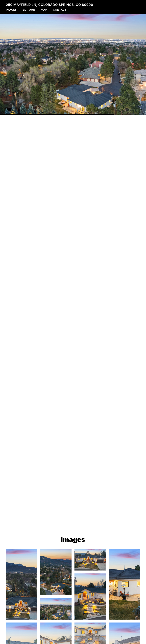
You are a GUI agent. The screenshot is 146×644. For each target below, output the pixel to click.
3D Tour (29, 10)
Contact (60, 10)
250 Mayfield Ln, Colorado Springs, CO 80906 (49, 5)
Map (44, 10)
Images (11, 10)
